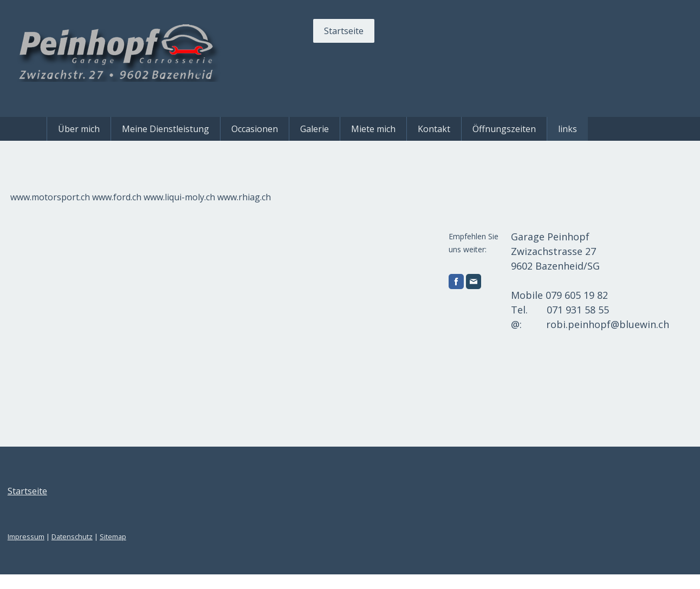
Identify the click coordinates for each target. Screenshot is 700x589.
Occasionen (255, 129)
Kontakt (434, 129)
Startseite (299, 31)
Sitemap (157, 551)
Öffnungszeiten (504, 129)
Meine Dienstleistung (166, 129)
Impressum (70, 551)
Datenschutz (116, 551)
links (568, 129)
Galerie (315, 129)
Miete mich (373, 129)
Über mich (79, 129)
